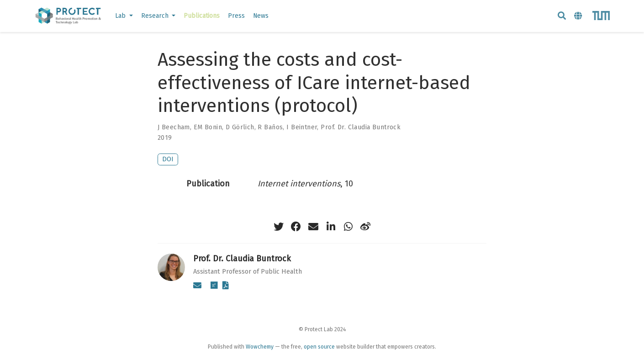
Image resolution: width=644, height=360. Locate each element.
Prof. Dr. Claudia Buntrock (361, 127)
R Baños (270, 127)
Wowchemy (260, 347)
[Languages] (579, 16)
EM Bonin (208, 127)
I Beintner (302, 127)
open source (319, 347)
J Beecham (174, 127)
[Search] (562, 16)
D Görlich (240, 127)
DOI (168, 159)
